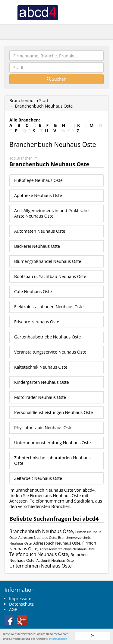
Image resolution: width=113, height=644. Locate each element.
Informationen (58, 639)
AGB (13, 609)
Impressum (20, 599)
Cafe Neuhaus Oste (33, 291)
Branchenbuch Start (29, 100)
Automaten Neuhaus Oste (40, 231)
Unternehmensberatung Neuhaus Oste (52, 443)
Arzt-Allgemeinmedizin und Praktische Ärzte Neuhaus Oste (51, 213)
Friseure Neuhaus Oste (37, 322)
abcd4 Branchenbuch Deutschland (38, 12)
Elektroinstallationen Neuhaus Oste (49, 307)
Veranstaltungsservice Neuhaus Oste (50, 352)
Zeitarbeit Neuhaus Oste (38, 478)
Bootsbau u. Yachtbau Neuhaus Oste (50, 276)
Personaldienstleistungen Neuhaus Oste (53, 412)
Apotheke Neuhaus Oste (38, 195)
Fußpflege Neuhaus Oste (38, 180)
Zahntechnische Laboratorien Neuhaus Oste (52, 460)
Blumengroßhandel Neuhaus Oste (48, 261)
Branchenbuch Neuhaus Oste (44, 106)
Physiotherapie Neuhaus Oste (43, 427)
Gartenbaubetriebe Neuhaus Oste (47, 337)
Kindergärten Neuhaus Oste (42, 382)
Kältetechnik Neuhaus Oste (41, 367)
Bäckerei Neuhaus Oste (37, 246)
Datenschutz (21, 604)
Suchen (57, 79)
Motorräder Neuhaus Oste (40, 397)
